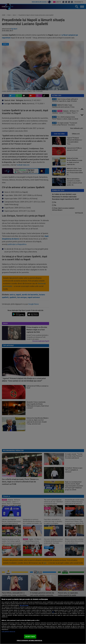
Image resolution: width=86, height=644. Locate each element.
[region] (43, 620)
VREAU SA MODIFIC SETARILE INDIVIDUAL (29, 640)
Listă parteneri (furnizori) (8, 632)
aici (53, 612)
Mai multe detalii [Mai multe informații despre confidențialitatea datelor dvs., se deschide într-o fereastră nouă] (24, 605)
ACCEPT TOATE (30, 637)
